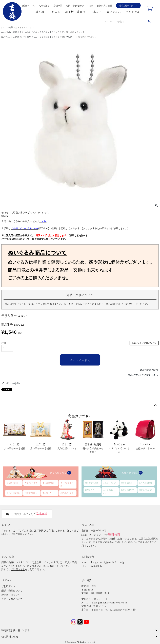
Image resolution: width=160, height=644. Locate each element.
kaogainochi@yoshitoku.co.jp (108, 562)
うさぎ (61, 32)
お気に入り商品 (104, 5)
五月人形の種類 (145, 483)
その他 (61, 37)
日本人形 (96, 12)
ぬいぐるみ (114, 12)
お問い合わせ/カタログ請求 (79, 5)
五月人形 (55, 12)
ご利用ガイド (145, 542)
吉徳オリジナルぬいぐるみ (25, 32)
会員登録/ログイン (128, 5)
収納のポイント (67, 493)
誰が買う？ (47, 493)
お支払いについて (11, 595)
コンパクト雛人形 (67, 484)
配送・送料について (12, 590)
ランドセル (133, 12)
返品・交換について (12, 599)
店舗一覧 (58, 5)
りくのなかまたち (47, 32)
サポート (7, 580)
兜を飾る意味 (126, 483)
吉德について (28, 5)
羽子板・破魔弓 (75, 12)
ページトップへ (155, 406)
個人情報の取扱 (10, 636)
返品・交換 (8, 556)
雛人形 (40, 12)
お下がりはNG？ (14, 493)
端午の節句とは (91, 483)
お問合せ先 (88, 556)
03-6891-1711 (98, 566)
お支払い (7, 525)
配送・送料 (88, 525)
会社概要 (87, 580)
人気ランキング (31, 483)
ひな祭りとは (12, 483)
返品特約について (149, 370)
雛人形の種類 (48, 483)
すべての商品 (7, 27)
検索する (149, 22)
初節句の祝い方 (145, 490)
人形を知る (44, 5)
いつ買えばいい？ (108, 491)
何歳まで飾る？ (31, 493)
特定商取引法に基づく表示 (15, 630)
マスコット (71, 37)
